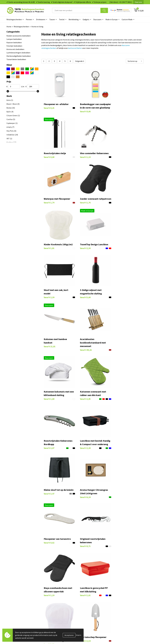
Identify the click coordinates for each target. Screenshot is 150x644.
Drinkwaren (41, 19)
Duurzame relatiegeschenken (90, 586)
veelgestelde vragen (102, 560)
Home (9, 27)
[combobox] (76, 10)
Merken (81, 604)
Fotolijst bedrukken (14, 46)
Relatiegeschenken (14, 19)
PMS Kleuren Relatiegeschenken (57, 593)
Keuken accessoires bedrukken (19, 36)
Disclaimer (116, 597)
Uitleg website (50, 586)
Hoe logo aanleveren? (53, 597)
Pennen (29, 19)
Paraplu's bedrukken (86, 600)
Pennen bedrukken (85, 579)
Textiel (62, 19)
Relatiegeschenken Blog (122, 586)
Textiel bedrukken (85, 597)
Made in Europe (112, 19)
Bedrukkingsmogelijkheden (55, 590)
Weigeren (79, 635)
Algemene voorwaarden (121, 600)
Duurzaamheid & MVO (52, 604)
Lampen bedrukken (14, 39)
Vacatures (116, 583)
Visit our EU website (120, 604)
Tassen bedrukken (85, 583)
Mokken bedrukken (85, 593)
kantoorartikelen (75, 48)
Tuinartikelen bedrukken (16, 59)
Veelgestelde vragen (52, 579)
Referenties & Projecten (121, 590)
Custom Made (127, 19)
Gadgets (86, 19)
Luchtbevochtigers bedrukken (18, 53)
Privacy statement (119, 593)
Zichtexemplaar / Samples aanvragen (59, 600)
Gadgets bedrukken (86, 590)
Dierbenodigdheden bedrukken (19, 56)
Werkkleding (74, 19)
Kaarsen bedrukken (14, 42)
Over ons (138, 2)
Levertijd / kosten (51, 583)
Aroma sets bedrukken (15, 49)
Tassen (52, 19)
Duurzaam (97, 19)
